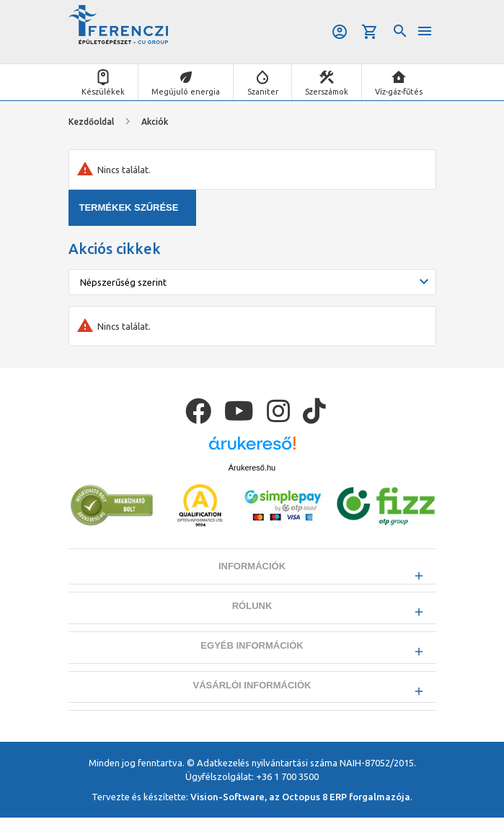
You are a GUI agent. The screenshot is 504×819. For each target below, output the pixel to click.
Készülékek (103, 92)
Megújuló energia (186, 92)
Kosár (370, 32)
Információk (252, 566)
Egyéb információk (252, 646)
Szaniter (263, 92)
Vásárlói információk (252, 686)
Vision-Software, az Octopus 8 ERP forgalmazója (300, 797)
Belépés (340, 32)
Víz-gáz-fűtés (399, 92)
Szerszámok (327, 92)
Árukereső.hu (252, 468)
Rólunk (252, 606)
